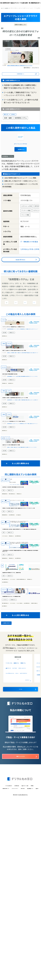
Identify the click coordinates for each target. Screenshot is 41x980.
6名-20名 (13, 569)
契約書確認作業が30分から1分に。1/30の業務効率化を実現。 (20, 766)
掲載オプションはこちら (20, 933)
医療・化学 (8, 117)
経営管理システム (12, 841)
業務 (4, 590)
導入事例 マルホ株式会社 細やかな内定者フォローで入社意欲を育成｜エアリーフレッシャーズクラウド (20, 66)
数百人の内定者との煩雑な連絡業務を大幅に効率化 (20, 427)
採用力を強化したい (8, 368)
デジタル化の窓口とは (13, 964)
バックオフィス (8, 771)
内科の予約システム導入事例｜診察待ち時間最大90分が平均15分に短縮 (20, 585)
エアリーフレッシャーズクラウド (20, 155)
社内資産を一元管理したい (10, 781)
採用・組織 (8, 122)
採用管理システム (21, 122)
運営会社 (34, 976)
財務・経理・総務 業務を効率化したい (13, 739)
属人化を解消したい (25, 781)
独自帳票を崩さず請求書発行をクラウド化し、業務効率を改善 (20, 728)
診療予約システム (15, 590)
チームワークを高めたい (9, 778)
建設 (3, 711)
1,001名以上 (20, 117)
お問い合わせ (9, 976)
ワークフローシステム (13, 837)
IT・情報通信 (25, 253)
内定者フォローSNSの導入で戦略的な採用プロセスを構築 (20, 532)
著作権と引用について (11, 972)
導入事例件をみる (20, 273)
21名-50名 (18, 750)
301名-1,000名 (34, 261)
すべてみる (20, 865)
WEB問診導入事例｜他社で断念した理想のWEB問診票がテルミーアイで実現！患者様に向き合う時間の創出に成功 (20, 657)
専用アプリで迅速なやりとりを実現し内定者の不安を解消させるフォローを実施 (20, 393)
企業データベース (12, 849)
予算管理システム (12, 845)
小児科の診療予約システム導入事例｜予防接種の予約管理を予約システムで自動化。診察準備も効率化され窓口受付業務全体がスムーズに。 (20, 692)
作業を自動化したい (8, 437)
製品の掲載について (22, 976)
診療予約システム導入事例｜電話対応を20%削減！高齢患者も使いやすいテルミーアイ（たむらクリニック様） (20, 621)
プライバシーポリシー (28, 972)
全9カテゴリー (25, 855)
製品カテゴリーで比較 (18, 3)
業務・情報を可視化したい (24, 594)
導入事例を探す (5, 3)
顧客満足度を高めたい (9, 594)
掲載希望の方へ (36, 3)
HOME (3, 8)
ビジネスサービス (7, 750)
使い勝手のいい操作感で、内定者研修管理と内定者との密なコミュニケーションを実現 (21, 461)
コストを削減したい (8, 632)
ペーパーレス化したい (9, 665)
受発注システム (14, 733)
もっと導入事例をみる (20, 552)
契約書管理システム (22, 771)
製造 (36, 253)
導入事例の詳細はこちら (20, 76)
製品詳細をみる (20, 161)
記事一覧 (28, 3)
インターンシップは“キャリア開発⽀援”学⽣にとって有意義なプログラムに (20, 357)
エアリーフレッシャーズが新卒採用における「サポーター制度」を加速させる (20, 496)
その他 (32, 253)
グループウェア (24, 849)
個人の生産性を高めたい (24, 630)
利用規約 (28, 968)
